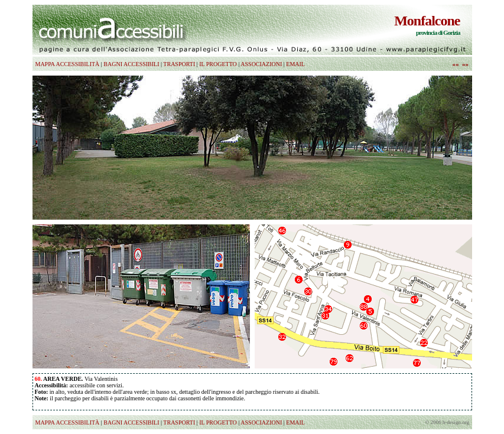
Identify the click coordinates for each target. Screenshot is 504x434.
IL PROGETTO (218, 64)
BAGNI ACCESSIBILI (131, 64)
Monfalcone (427, 21)
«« (456, 64)
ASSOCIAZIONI (261, 64)
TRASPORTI (179, 64)
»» (465, 64)
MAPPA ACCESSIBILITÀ (68, 64)
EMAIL (295, 64)
